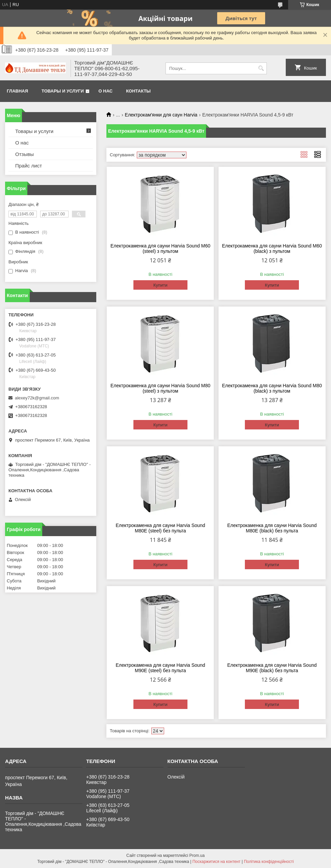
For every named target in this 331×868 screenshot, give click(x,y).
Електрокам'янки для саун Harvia (161, 115)
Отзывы (24, 154)
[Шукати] (261, 68)
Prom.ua (197, 856)
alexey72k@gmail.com (37, 398)
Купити (160, 285)
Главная (17, 91)
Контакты (138, 91)
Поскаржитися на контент (217, 862)
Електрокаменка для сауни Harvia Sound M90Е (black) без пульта (272, 668)
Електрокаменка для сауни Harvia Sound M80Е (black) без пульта (272, 528)
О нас (106, 91)
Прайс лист (29, 166)
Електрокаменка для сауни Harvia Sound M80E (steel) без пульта (160, 528)
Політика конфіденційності (269, 862)
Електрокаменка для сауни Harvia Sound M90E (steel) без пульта (160, 668)
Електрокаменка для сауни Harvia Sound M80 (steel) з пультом (160, 388)
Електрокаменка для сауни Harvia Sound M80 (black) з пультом (272, 388)
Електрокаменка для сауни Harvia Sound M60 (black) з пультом (272, 248)
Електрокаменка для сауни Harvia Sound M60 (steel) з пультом (160, 248)
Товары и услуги (63, 91)
